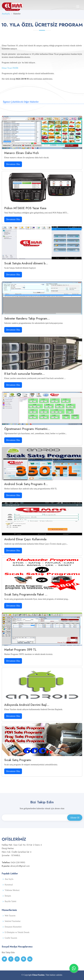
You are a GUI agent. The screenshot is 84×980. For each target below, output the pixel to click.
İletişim (8, 896)
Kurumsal (9, 885)
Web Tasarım (10, 916)
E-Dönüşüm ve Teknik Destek (17, 932)
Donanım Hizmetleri (13, 927)
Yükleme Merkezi (12, 890)
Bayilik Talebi (10, 901)
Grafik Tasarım (11, 938)
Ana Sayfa (9, 879)
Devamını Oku (13, 164)
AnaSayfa (6, 14)
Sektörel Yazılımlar (13, 921)
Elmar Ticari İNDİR (10, 68)
